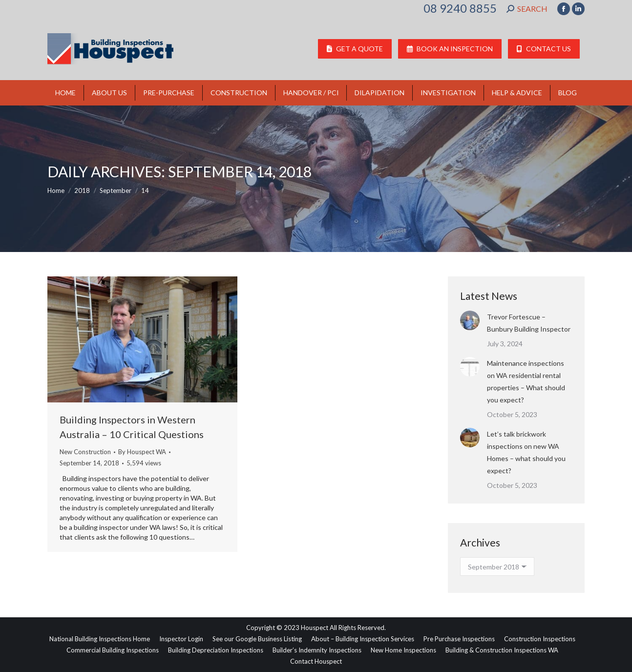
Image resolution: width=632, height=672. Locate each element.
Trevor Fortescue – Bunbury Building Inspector (529, 323)
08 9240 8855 (460, 8)
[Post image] (470, 320)
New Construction (85, 452)
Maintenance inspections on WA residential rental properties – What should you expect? (526, 381)
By (142, 452)
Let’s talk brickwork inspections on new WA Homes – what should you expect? (526, 452)
